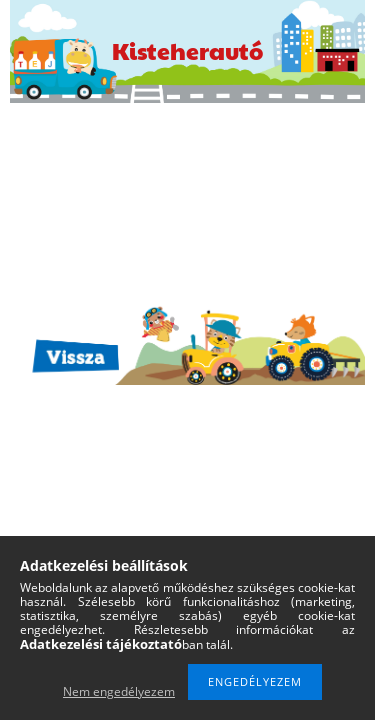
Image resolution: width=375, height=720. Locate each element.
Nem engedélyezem (119, 691)
